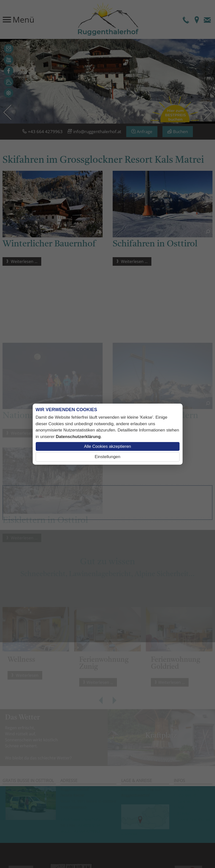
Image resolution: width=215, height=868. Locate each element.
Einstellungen (107, 457)
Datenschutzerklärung (78, 437)
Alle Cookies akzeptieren (107, 446)
